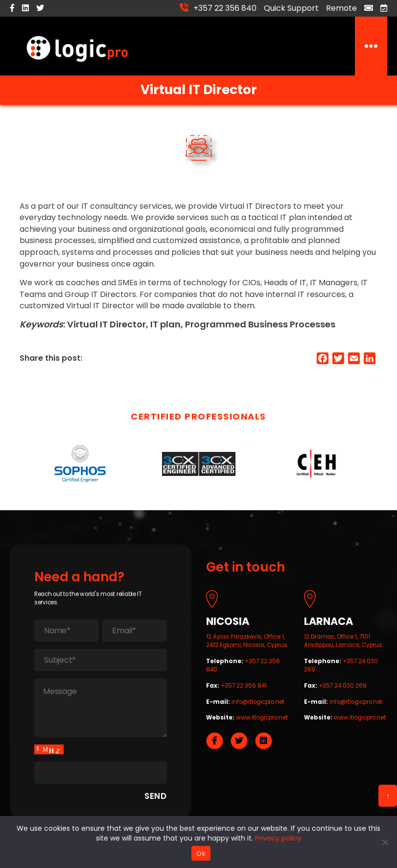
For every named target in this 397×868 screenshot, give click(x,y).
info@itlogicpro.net (258, 704)
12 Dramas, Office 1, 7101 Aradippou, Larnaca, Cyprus (343, 644)
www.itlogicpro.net (262, 720)
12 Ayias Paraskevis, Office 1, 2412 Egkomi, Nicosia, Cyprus (247, 644)
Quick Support (291, 8)
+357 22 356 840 (225, 8)
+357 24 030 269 (343, 688)
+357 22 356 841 (244, 688)
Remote (341, 8)
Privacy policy (278, 838)
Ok (201, 854)
